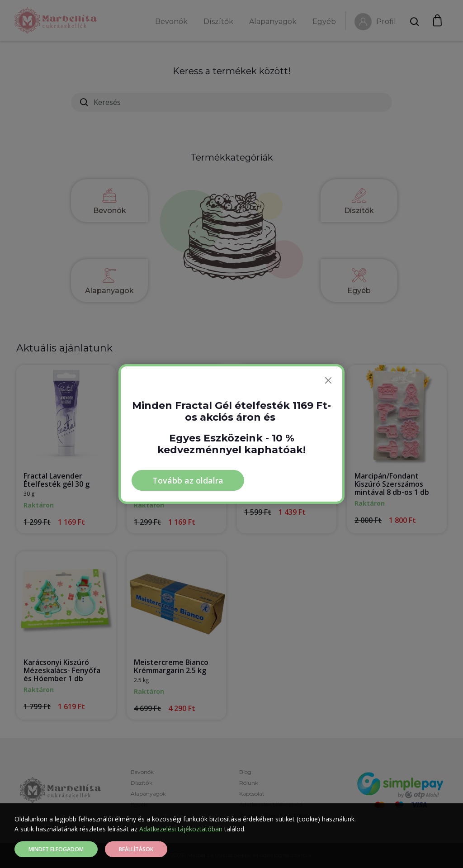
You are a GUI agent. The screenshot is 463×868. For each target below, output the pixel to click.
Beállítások (136, 849)
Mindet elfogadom (56, 849)
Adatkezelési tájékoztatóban (181, 829)
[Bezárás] (328, 380)
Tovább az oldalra (188, 480)
